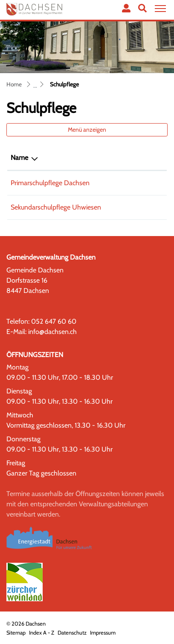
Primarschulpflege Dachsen (50, 183)
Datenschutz (72, 633)
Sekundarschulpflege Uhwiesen (56, 207)
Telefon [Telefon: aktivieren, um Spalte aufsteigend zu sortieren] (127, 158)
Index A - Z (42, 633)
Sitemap (16, 633)
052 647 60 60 (54, 321)
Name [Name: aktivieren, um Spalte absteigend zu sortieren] (19, 158)
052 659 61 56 (138, 183)
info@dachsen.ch (52, 332)
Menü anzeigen (87, 130)
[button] (142, 8)
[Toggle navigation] (159, 9)
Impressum (103, 633)
